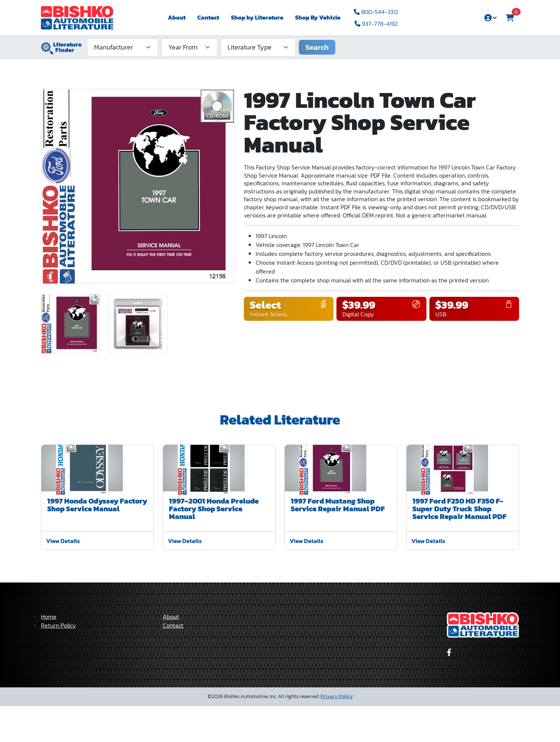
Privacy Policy (337, 732)
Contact (208, 17)
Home (49, 652)
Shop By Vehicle (318, 17)
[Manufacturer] (123, 47)
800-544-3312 (376, 12)
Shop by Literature (257, 17)
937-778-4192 (376, 24)
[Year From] (189, 47)
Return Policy (58, 661)
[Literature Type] (258, 47)
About (177, 17)
